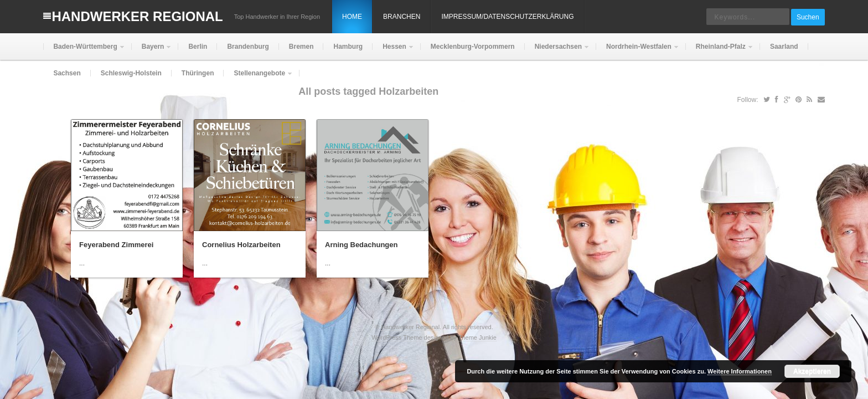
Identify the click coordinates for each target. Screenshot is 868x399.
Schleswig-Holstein (131, 73)
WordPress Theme (397, 337)
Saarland (784, 47)
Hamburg (348, 47)
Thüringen (198, 73)
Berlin (198, 47)
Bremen (301, 47)
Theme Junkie (477, 337)
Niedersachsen (557, 51)
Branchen (402, 17)
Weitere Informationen (740, 371)
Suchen (808, 17)
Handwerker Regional (137, 16)
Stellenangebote (258, 78)
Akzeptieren (812, 371)
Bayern (152, 51)
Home (352, 17)
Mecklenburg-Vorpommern (473, 47)
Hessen (393, 51)
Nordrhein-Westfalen (638, 51)
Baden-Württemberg (84, 51)
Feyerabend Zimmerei (116, 245)
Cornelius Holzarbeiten (241, 245)
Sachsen (67, 73)
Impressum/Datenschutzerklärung (507, 17)
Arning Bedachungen (361, 245)
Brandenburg (248, 47)
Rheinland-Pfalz (720, 51)
